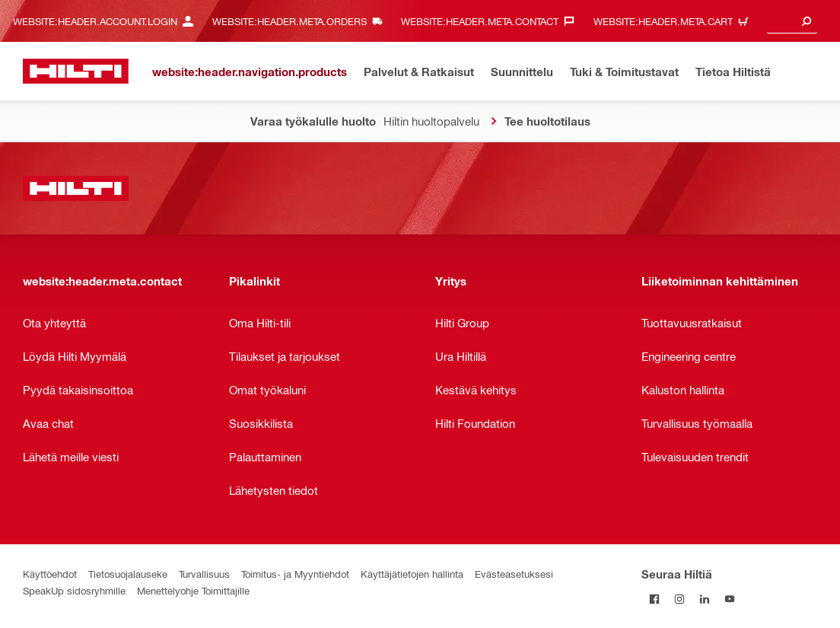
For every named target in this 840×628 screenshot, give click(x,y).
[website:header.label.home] (76, 71)
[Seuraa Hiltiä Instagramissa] (679, 599)
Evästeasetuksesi (514, 574)
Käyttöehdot (50, 574)
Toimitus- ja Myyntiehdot (295, 574)
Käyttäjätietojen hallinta (412, 574)
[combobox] (792, 21)
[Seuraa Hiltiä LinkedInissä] (704, 599)
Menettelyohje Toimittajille (193, 590)
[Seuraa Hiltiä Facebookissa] (654, 599)
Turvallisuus (204, 574)
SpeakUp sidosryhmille (74, 590)
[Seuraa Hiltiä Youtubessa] (729, 599)
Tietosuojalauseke (128, 574)
